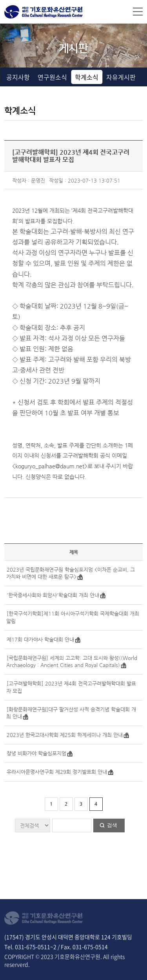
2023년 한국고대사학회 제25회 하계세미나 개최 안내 (65, 735)
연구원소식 (52, 77)
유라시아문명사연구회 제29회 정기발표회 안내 (57, 772)
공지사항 (18, 77)
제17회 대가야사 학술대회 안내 (40, 639)
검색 (112, 825)
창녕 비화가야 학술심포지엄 (36, 753)
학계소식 (87, 77)
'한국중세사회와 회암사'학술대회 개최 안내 (53, 595)
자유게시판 (121, 77)
